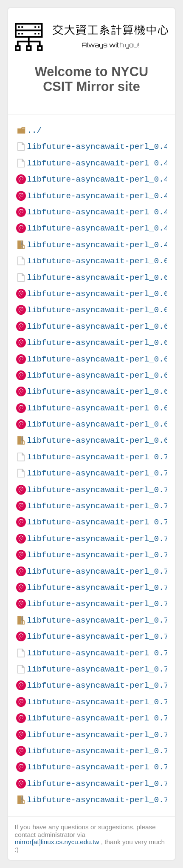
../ (34, 130)
